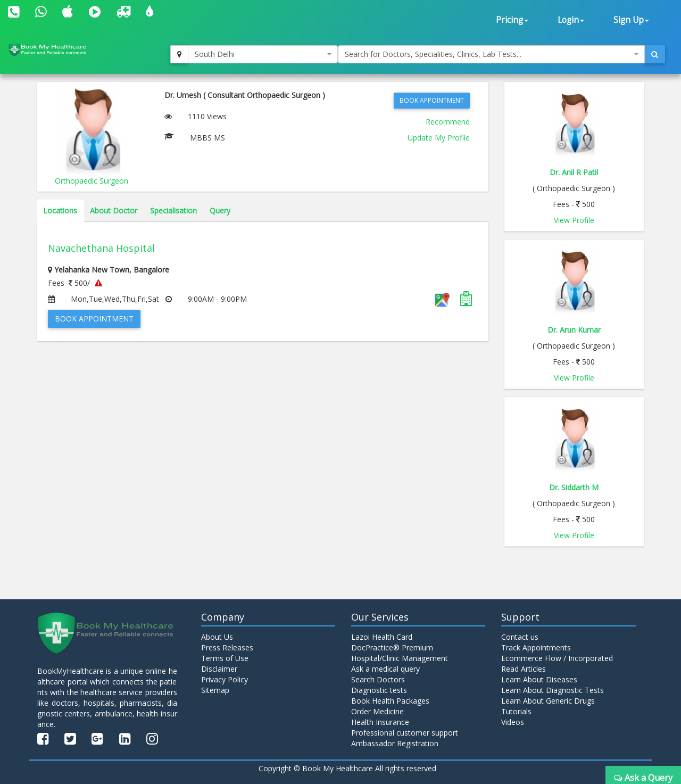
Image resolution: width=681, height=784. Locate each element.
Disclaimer (219, 669)
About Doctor (114, 211)
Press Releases (227, 647)
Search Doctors (378, 679)
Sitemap (215, 690)
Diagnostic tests (379, 690)
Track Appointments (536, 647)
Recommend (448, 122)
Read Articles (524, 669)
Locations (60, 211)
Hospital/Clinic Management (400, 658)
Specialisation (173, 211)
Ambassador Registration (395, 743)
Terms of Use (225, 658)
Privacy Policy (225, 679)
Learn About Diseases (539, 679)
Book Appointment (432, 100)
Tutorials (516, 711)
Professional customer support (405, 733)
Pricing (512, 20)
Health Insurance (380, 722)
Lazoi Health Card (382, 637)
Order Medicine (377, 711)
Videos (513, 722)
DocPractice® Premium (392, 647)
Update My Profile (439, 138)
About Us (217, 637)
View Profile (574, 220)
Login (571, 20)
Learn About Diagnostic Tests (553, 690)
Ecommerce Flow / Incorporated (557, 658)
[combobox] (263, 54)
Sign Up (631, 20)
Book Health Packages (390, 701)
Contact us (520, 637)
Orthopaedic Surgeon (92, 181)
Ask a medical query (385, 669)
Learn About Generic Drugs (548, 701)
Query (220, 211)
